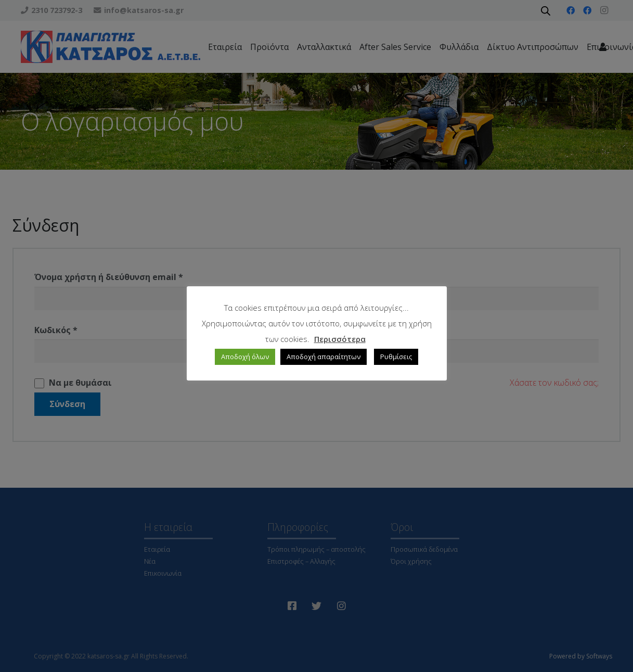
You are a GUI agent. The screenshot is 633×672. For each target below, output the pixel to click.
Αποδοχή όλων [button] (245, 357)
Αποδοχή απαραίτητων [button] (324, 357)
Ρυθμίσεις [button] (396, 357)
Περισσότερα (340, 339)
